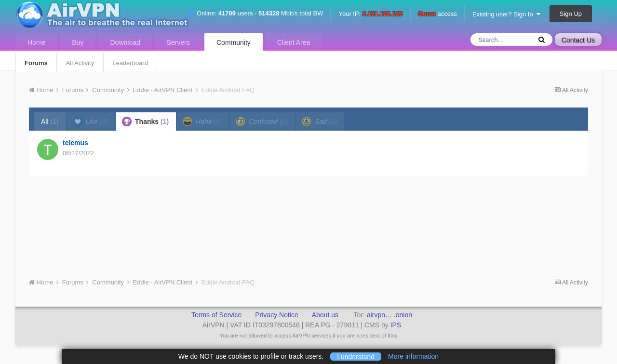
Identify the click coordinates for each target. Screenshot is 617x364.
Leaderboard (130, 63)
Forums (36, 63)
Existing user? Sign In (506, 14)
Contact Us (578, 40)
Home (36, 42)
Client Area (294, 42)
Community (234, 42)
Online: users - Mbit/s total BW (255, 13)
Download (125, 42)
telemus (75, 143)
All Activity (80, 63)
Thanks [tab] (145, 121)
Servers (178, 42)
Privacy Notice (276, 315)
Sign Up (571, 14)
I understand (356, 356)
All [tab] (50, 121)
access (437, 14)
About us (325, 315)
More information (413, 356)
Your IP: (370, 14)
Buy (78, 42)
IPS (396, 325)
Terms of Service (216, 315)
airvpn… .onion (389, 315)
